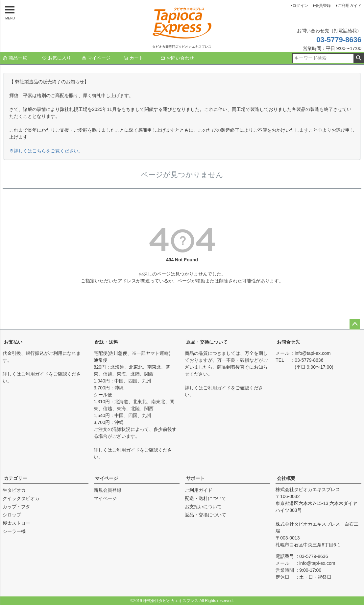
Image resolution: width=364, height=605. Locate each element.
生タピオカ (14, 490)
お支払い (13, 342)
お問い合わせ (177, 58)
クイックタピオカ (21, 498)
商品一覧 (15, 58)
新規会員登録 (108, 490)
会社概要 (286, 478)
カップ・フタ (16, 507)
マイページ (96, 58)
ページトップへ (355, 324)
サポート (195, 478)
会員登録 (323, 6)
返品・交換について (207, 342)
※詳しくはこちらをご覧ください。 (46, 151)
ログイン (300, 6)
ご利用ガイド (350, 6)
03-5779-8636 (339, 40)
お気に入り (57, 58)
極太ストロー (16, 523)
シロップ (12, 515)
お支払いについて (203, 507)
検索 (359, 58)
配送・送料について (206, 498)
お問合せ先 (288, 342)
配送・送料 (107, 342)
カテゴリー (15, 478)
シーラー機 (14, 531)
